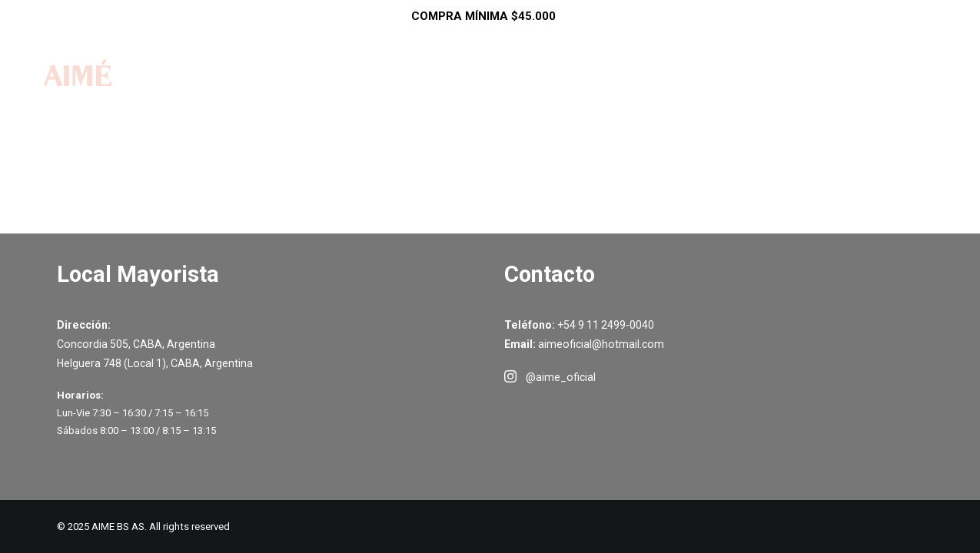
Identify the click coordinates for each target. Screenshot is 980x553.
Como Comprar (606, 91)
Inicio (390, 91)
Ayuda (709, 91)
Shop (456, 91)
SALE (518, 91)
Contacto (795, 91)
